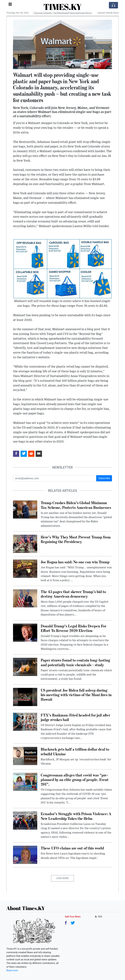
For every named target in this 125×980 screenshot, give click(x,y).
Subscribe (104, 478)
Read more (12, 970)
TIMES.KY (62, 7)
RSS (98, 917)
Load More (63, 878)
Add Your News (73, 917)
